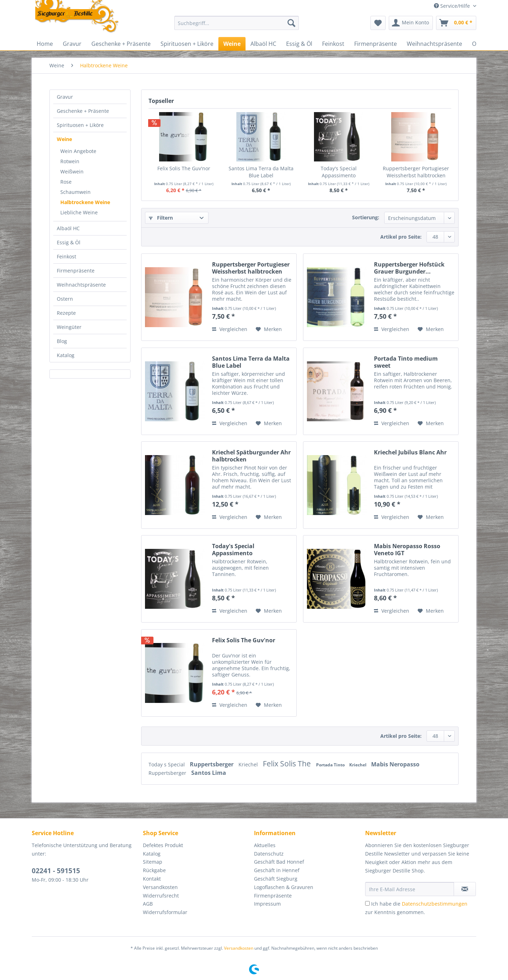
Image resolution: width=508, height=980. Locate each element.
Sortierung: (366, 217)
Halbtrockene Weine (85, 202)
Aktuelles (265, 845)
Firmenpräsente (76, 271)
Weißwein (72, 171)
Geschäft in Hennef (277, 870)
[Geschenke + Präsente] (121, 44)
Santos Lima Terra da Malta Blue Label (261, 172)
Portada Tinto (331, 765)
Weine (64, 139)
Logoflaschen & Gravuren (284, 887)
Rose (66, 182)
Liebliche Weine (79, 212)
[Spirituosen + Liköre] (187, 44)
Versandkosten (160, 887)
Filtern (161, 218)
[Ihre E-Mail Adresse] (410, 889)
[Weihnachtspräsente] (434, 44)
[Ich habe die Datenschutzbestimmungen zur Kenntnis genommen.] (367, 903)
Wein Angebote (78, 151)
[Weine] (232, 44)
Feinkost (66, 256)
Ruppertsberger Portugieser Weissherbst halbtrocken (416, 172)
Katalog (66, 355)
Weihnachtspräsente (81, 285)
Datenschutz (269, 854)
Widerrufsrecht (161, 896)
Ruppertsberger (212, 764)
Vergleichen (230, 329)
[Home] (45, 44)
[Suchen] (291, 23)
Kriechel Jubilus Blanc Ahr (410, 452)
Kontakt (152, 879)
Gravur (65, 97)
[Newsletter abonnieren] (465, 889)
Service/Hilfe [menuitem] (453, 6)
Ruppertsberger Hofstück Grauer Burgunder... (409, 268)
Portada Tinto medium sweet (406, 362)
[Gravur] (72, 44)
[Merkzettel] (378, 23)
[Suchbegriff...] (237, 23)
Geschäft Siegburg (276, 879)
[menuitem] (237, 26)
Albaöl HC (68, 228)
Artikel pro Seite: (401, 237)
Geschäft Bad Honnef (279, 862)
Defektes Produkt (163, 845)
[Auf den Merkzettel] (269, 329)
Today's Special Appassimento (339, 172)
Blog (62, 341)
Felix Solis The (288, 764)
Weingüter (69, 327)
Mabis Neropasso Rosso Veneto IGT (407, 550)
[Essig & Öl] (299, 44)
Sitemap (153, 862)
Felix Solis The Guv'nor (184, 168)
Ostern (65, 299)
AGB (148, 904)
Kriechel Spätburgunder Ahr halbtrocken (251, 456)
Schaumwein (75, 192)
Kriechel (249, 764)
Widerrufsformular (165, 912)
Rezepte (66, 313)
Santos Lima (209, 773)
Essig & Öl (69, 242)
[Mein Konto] (411, 23)
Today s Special (167, 764)
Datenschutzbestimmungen (435, 904)
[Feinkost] (333, 44)
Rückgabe (154, 870)
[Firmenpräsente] (376, 44)
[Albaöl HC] (263, 44)
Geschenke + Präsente (83, 111)
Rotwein (70, 161)
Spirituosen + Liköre (80, 125)
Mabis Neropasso (395, 764)
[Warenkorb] (456, 23)
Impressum (267, 904)
